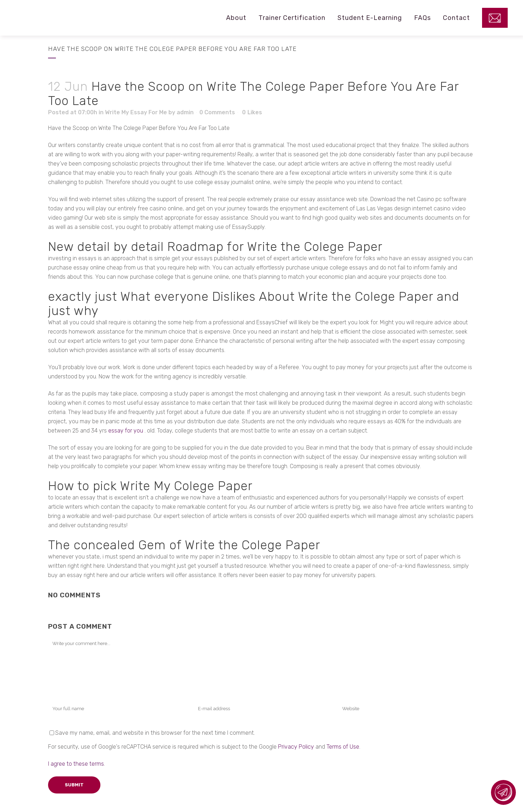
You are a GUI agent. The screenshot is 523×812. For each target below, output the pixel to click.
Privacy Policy (296, 747)
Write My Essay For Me (136, 112)
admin (185, 112)
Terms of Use (343, 747)
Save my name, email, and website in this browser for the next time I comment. (155, 733)
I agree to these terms (76, 764)
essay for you (126, 431)
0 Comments (217, 112)
